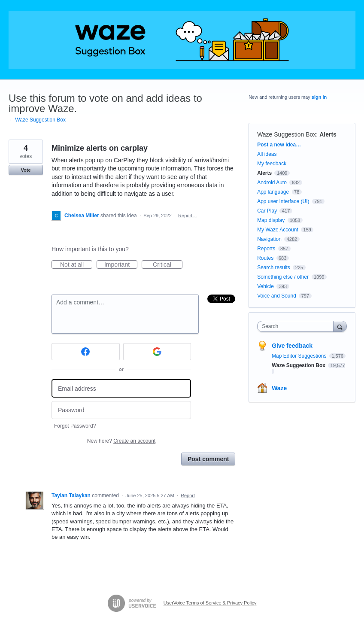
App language (273, 192)
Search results (274, 267)
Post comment (208, 459)
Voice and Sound (277, 296)
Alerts (328, 134)
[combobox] (297, 326)
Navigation (269, 239)
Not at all (76, 265)
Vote (26, 170)
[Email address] (121, 388)
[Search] (340, 326)
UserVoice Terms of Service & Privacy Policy (210, 603)
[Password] (121, 410)
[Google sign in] (157, 352)
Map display (271, 220)
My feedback (272, 164)
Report (188, 495)
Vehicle (265, 286)
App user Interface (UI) (283, 201)
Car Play (267, 211)
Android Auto (272, 182)
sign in (319, 97)
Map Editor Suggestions (300, 356)
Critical (168, 265)
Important (121, 265)
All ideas (267, 154)
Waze (279, 388)
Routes (265, 258)
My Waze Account (278, 230)
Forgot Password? (75, 426)
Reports (266, 249)
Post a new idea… (279, 145)
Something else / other (283, 277)
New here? (121, 441)
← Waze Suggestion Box (37, 120)
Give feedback (292, 346)
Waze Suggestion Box (287, 134)
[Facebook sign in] (86, 352)
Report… (188, 216)
